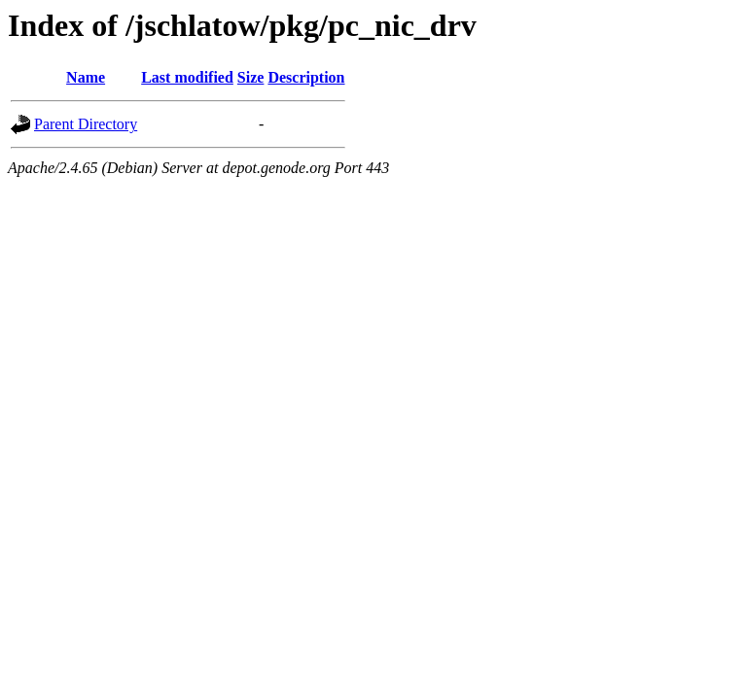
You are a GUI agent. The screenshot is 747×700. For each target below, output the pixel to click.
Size (251, 77)
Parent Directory (86, 124)
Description (306, 77)
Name (86, 77)
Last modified (187, 77)
